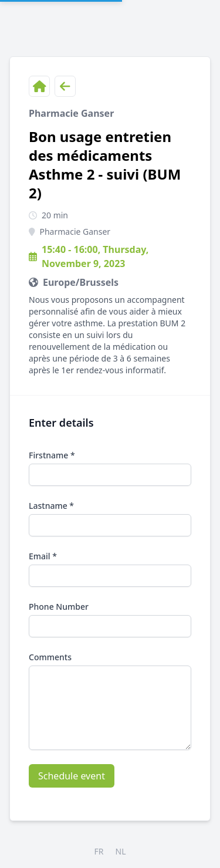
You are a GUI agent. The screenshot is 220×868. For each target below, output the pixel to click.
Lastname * (51, 506)
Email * (43, 556)
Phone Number (59, 607)
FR (99, 851)
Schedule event (72, 776)
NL (121, 851)
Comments (50, 657)
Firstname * (52, 455)
